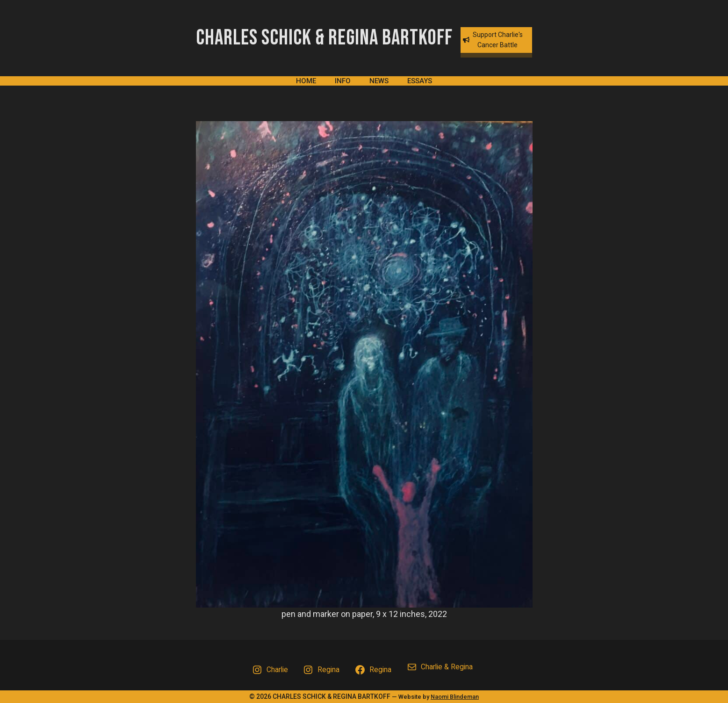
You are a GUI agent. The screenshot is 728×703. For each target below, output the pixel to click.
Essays (420, 81)
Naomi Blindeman (455, 697)
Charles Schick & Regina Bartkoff (324, 38)
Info (343, 81)
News (379, 81)
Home (306, 81)
